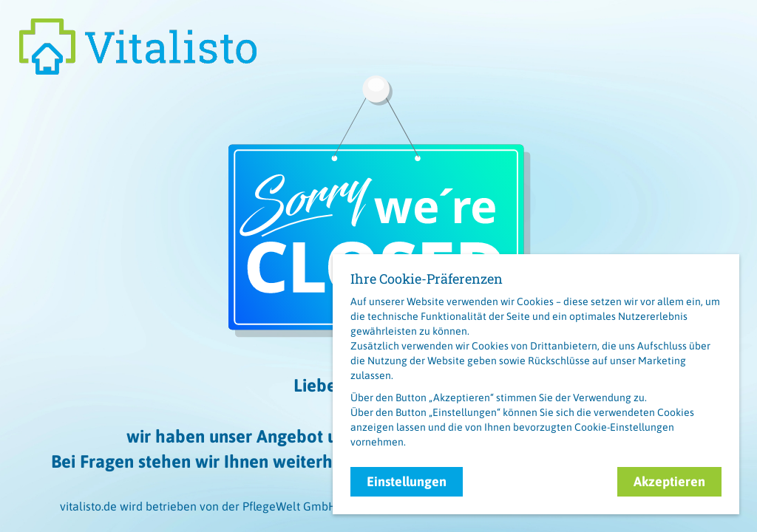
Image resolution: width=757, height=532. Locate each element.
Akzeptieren (669, 481)
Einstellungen (407, 481)
